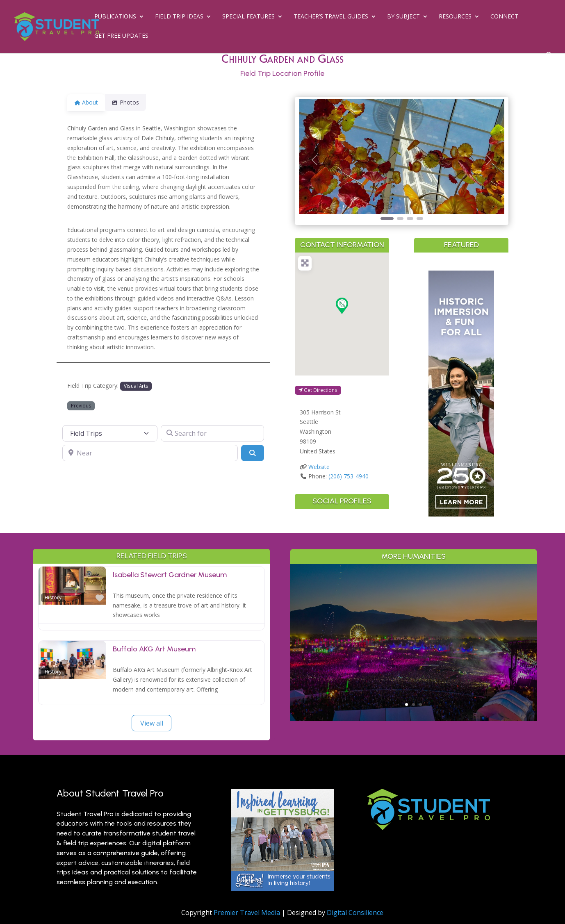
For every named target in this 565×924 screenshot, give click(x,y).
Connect (504, 17)
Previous (81, 405)
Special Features (248, 17)
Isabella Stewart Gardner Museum (170, 575)
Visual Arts (136, 386)
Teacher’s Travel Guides (331, 17)
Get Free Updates (121, 36)
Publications (115, 17)
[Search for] (213, 433)
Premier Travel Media (247, 913)
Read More (413, 677)
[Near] (150, 453)
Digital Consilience (355, 913)
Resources (455, 17)
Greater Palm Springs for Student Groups (413, 628)
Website (319, 467)
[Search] (253, 453)
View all (152, 723)
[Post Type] (110, 433)
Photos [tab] (130, 102)
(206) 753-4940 (349, 476)
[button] (315, 160)
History (53, 597)
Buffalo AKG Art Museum (154, 649)
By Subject (403, 17)
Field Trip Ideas (179, 17)
